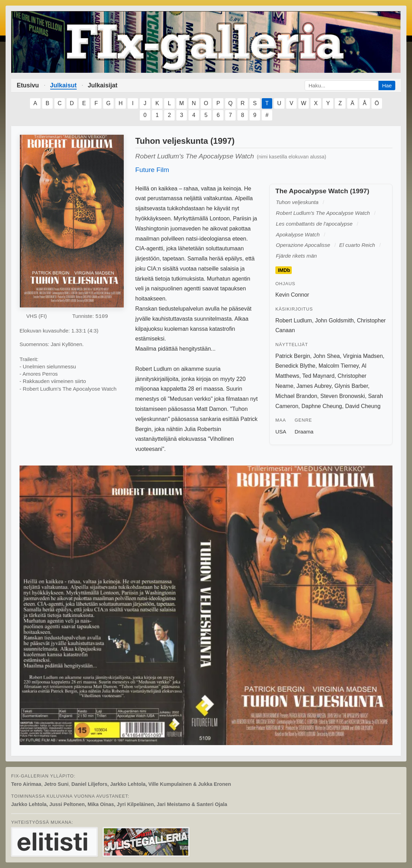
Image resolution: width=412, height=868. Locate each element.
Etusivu (28, 85)
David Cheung (363, 406)
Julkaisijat (103, 85)
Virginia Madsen (363, 356)
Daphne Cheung (322, 406)
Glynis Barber (351, 386)
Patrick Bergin (293, 356)
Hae (387, 85)
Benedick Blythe (295, 366)
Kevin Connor (292, 295)
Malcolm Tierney (339, 366)
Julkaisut (63, 85)
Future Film (152, 170)
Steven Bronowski (343, 396)
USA (281, 432)
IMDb (284, 270)
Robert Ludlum (294, 320)
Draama (304, 432)
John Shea (326, 356)
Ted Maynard (318, 376)
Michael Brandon (296, 396)
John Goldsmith (334, 320)
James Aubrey (314, 386)
